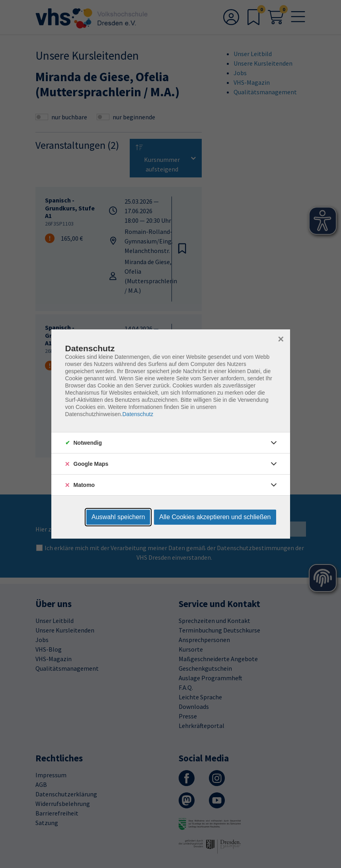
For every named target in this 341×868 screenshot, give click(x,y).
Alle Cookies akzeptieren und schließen (215, 517)
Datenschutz (138, 414)
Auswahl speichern (118, 517)
